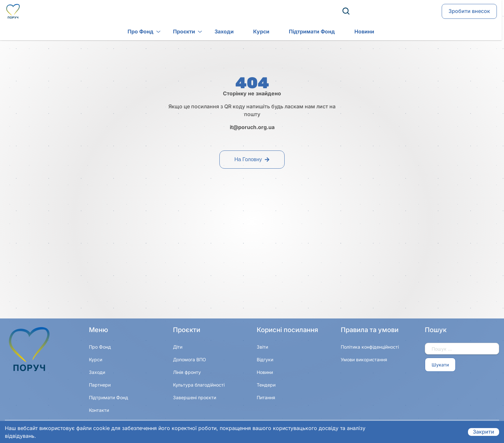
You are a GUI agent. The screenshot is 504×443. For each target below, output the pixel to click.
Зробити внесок (469, 12)
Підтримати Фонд (302, 32)
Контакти (99, 410)
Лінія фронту (187, 372)
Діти (178, 347)
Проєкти (174, 32)
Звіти (262, 347)
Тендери (266, 385)
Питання (266, 397)
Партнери (100, 385)
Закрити (484, 432)
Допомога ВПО (190, 359)
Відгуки (265, 359)
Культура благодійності (199, 385)
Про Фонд (130, 32)
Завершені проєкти (195, 397)
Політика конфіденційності (370, 347)
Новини (354, 32)
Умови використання (364, 359)
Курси (251, 32)
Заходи (214, 32)
